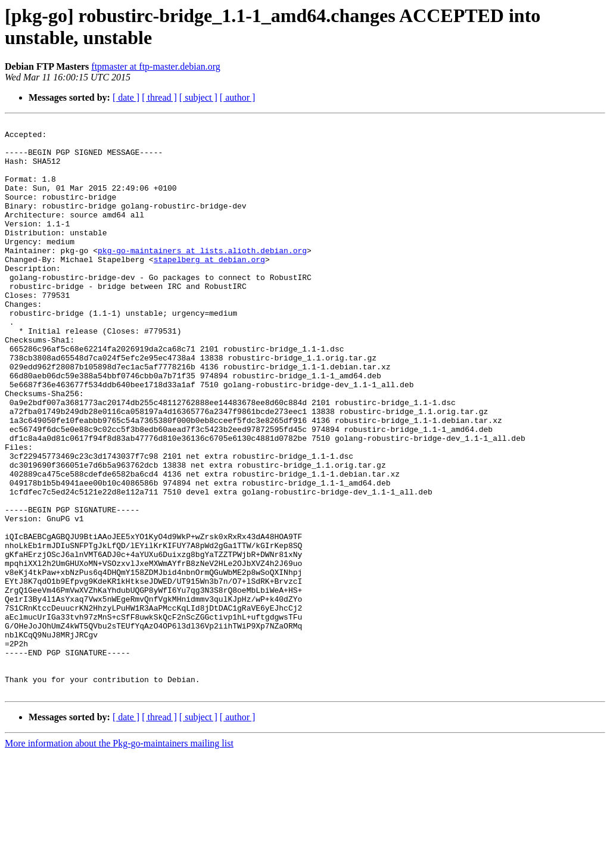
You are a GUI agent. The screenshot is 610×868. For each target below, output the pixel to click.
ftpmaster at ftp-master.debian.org (156, 66)
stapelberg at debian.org (209, 288)
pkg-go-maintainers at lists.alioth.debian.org (202, 277)
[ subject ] (198, 97)
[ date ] (126, 97)
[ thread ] (159, 97)
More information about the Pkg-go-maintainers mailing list (119, 858)
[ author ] (238, 97)
